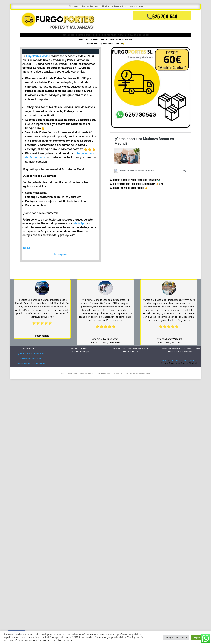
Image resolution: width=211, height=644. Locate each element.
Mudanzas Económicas (114, 7)
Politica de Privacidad (80, 349)
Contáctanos (137, 7)
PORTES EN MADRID (85, 373)
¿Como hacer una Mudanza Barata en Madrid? (138, 373)
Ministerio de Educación (30, 359)
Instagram (60, 254)
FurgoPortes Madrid (38, 56)
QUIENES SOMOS (72, 373)
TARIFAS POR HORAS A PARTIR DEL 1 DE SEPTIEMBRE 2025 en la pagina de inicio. (105, 35)
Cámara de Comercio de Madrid (30, 364)
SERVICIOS (116, 373)
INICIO (26, 248)
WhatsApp (79, 224)
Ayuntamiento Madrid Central (30, 354)
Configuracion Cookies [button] (176, 637)
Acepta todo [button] (199, 637)
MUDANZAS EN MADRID (104, 373)
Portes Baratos (90, 7)
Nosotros (74, 7)
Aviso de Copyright (80, 352)
